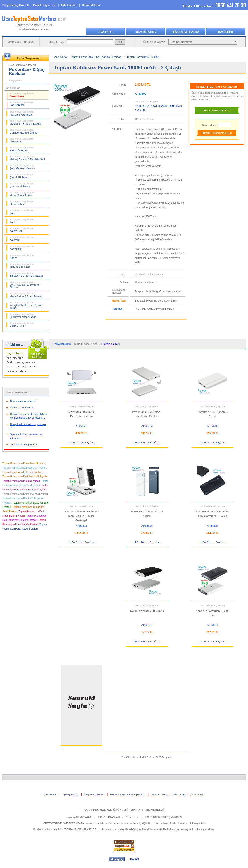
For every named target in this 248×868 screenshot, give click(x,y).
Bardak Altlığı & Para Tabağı (26, 274)
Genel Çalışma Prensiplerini (140, 829)
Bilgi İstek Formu (94, 794)
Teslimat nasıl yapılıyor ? (23, 445)
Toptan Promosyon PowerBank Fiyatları (24, 464)
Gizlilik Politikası (168, 829)
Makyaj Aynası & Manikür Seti (27, 158)
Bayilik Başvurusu (45, 5)
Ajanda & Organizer (22, 113)
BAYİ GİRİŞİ (226, 32)
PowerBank (22, 95)
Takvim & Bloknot (22, 266)
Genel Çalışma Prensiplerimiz (128, 794)
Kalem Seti (22, 230)
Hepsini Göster (110, 344)
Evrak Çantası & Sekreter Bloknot (25, 285)
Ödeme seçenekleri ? (22, 408)
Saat (22, 212)
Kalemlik (22, 239)
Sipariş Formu (70, 794)
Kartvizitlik (22, 248)
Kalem (22, 221)
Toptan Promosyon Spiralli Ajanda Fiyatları (25, 494)
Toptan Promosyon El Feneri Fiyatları (22, 472)
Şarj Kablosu (22, 104)
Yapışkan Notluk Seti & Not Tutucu (26, 305)
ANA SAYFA (106, 32)
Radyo (22, 257)
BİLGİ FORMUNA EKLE (217, 111)
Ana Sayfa (61, 57)
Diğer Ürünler (22, 325)
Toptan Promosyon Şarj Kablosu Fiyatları (24, 468)
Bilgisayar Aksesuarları (23, 316)
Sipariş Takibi (159, 794)
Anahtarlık (22, 140)
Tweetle (134, 859)
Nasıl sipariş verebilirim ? (24, 401)
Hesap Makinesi (22, 149)
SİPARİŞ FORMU (146, 32)
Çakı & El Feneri (22, 176)
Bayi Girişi (179, 794)
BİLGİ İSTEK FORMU (186, 32)
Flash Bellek (22, 203)
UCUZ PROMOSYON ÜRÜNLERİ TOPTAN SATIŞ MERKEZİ (124, 810)
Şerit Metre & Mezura (22, 167)
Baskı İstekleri (91, 5)
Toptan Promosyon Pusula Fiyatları (21, 481)
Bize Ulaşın (198, 794)
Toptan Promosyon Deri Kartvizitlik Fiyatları (26, 477)
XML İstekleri (69, 5)
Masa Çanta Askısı (22, 194)
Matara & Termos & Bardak (26, 122)
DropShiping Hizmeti (15, 5)
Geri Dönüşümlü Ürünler (24, 131)
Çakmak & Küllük (22, 185)
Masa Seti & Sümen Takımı (26, 295)
